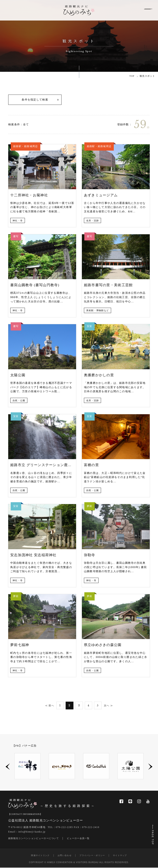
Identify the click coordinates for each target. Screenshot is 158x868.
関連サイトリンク (40, 856)
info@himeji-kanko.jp (32, 832)
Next (150, 767)
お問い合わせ (65, 856)
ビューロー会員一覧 (78, 839)
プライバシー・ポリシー (92, 856)
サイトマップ (120, 856)
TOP (132, 76)
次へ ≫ (110, 706)
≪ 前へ (48, 706)
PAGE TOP (152, 836)
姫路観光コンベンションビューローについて (34, 839)
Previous (8, 767)
